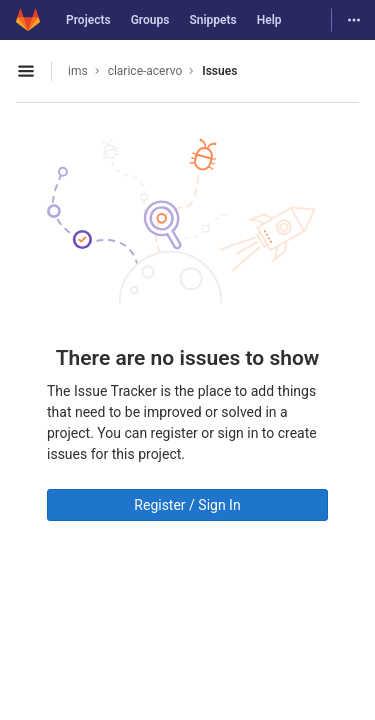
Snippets (212, 20)
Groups (150, 20)
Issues (219, 71)
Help (269, 20)
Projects (88, 20)
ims (78, 71)
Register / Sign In (187, 505)
